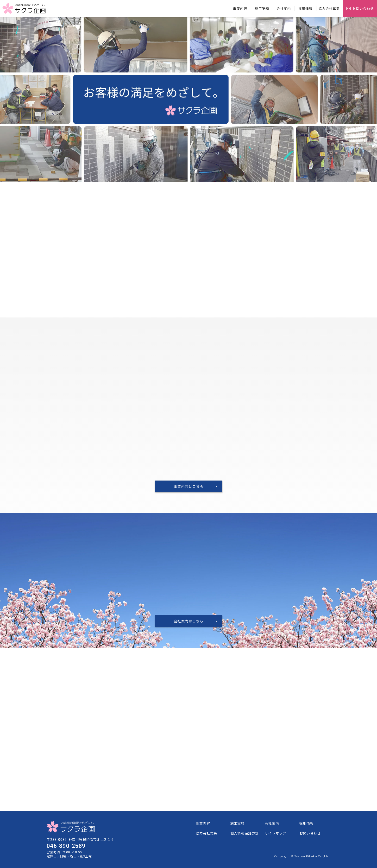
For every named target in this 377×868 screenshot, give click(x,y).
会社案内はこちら (189, 621)
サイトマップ (275, 833)
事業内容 (240, 8)
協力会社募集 (329, 8)
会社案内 (284, 8)
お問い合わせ (363, 8)
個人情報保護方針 (245, 833)
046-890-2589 (66, 846)
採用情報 (305, 8)
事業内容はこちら (189, 486)
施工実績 (262, 8)
